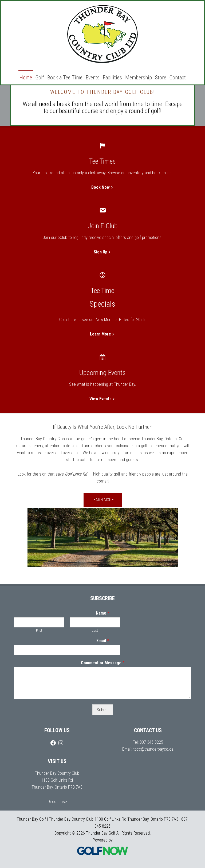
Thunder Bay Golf (102, 35)
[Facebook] (53, 743)
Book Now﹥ (103, 187)
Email (103, 641)
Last (95, 630)
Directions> (57, 802)
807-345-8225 (151, 742)
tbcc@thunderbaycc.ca (153, 749)
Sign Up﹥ (103, 252)
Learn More (103, 500)
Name (102, 613)
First (39, 630)
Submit (103, 710)
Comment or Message (103, 663)
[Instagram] (61, 743)
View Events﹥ (103, 399)
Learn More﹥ (103, 334)
